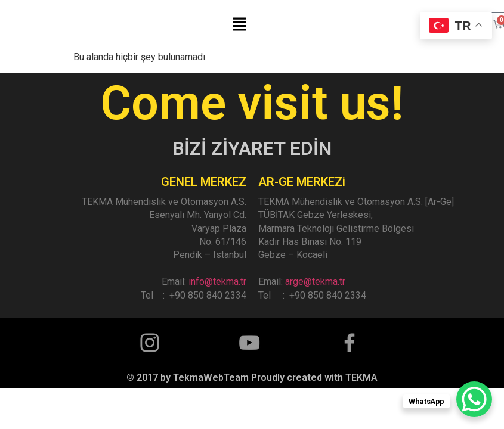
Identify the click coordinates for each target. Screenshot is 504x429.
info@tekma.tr (217, 282)
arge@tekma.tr (315, 282)
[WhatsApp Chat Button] (474, 399)
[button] (239, 25)
